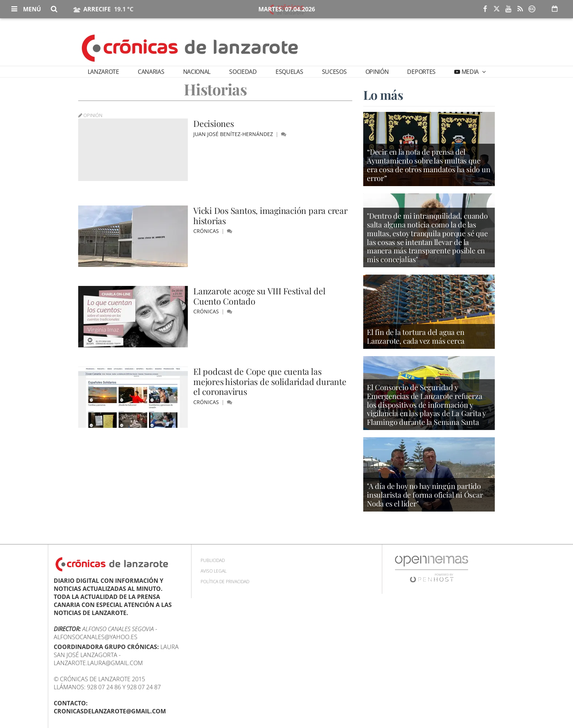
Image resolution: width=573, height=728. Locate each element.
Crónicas (207, 231)
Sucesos (334, 72)
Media (470, 72)
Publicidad (213, 560)
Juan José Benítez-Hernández (234, 134)
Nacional (197, 72)
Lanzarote (103, 72)
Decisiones (214, 123)
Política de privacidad (225, 582)
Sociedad (243, 72)
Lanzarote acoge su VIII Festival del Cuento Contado (261, 296)
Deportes (421, 72)
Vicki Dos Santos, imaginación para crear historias (272, 215)
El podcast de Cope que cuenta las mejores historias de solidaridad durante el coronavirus (272, 381)
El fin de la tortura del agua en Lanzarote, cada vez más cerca (416, 337)
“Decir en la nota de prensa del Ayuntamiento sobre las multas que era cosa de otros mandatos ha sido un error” (429, 166)
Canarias (151, 72)
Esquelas (289, 72)
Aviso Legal (214, 571)
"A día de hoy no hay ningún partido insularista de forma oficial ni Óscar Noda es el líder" (425, 495)
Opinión (377, 72)
